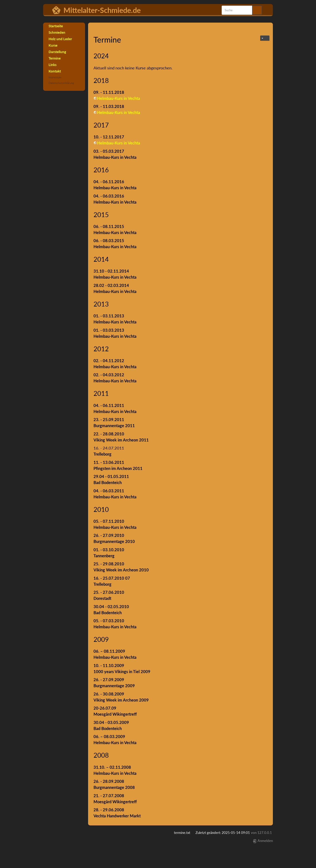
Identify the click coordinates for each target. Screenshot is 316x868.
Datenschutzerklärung (61, 83)
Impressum (55, 77)
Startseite (56, 26)
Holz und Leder (60, 39)
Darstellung (57, 52)
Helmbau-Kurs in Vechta (119, 98)
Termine (55, 58)
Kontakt (55, 71)
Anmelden (263, 841)
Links (52, 65)
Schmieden (57, 32)
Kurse (53, 45)
